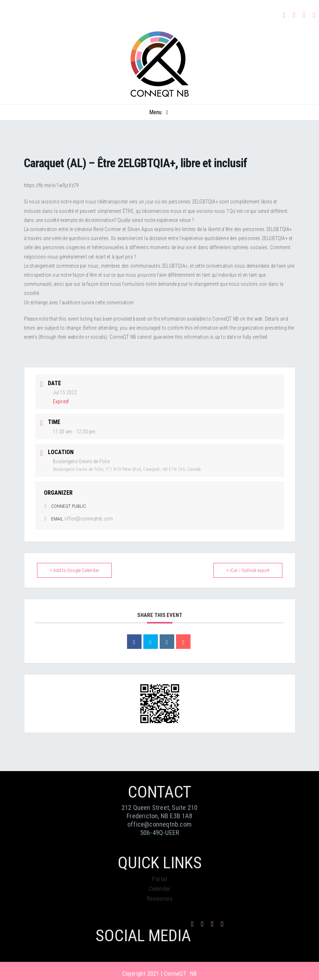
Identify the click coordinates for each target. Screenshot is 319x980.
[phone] (314, 15)
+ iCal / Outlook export (248, 570)
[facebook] (284, 15)
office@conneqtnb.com (89, 519)
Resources (160, 898)
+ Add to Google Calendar (74, 570)
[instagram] (294, 15)
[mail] (304, 15)
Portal (159, 879)
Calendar (160, 889)
